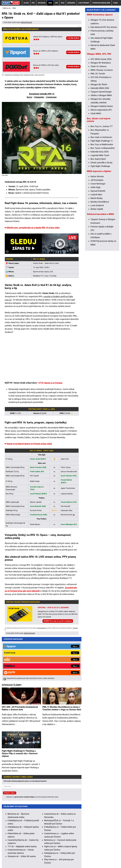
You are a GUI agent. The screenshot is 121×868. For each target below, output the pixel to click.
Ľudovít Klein (96, 240)
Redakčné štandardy (30, 859)
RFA (16, 428)
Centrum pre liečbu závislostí (104, 853)
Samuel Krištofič (98, 236)
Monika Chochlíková (100, 247)
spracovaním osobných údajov (24, 751)
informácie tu (50, 840)
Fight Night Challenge (100, 211)
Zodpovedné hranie (81, 853)
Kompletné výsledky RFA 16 (42, 94)
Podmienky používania (53, 859)
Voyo (39, 568)
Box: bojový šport (98, 204)
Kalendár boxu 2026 (100, 197)
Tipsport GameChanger (101, 137)
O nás (115, 3)
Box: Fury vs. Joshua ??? (102, 172)
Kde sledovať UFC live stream (104, 72)
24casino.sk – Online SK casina (22, 811)
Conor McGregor (98, 229)
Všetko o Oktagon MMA (101, 141)
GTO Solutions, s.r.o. (13, 863)
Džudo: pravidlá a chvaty (102, 208)
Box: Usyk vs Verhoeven (101, 182)
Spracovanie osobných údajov (79, 859)
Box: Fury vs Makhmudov (102, 190)
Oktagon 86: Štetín (99, 130)
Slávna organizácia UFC (101, 155)
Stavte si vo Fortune (53, 383)
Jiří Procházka (97, 225)
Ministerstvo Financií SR (28, 853)
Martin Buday (97, 243)
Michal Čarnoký (27, 22)
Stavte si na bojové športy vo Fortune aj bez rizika (29, 444)
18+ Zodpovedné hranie (106, 859)
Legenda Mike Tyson (100, 201)
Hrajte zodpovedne (41, 628)
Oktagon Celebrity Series (102, 151)
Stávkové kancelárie (101, 3)
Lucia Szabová (97, 251)
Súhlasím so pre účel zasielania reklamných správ (32, 751)
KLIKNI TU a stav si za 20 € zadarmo (58, 621)
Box (63, 3)
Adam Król (54, 313)
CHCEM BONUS (73, 38)
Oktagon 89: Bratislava (101, 108)
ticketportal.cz (47, 550)
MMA (50, 3)
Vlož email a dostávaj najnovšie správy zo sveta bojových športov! (25, 736)
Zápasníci (71, 3)
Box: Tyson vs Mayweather (103, 193)
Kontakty (14, 859)
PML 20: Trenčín (98, 119)
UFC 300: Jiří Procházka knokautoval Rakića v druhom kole (20, 663)
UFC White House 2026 (101, 104)
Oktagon (42, 3)
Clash (26, 3)
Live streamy (84, 3)
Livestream (51, 97)
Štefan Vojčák (97, 254)
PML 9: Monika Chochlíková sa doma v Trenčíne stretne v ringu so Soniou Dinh (62, 663)
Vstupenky (39, 97)
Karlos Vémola (97, 222)
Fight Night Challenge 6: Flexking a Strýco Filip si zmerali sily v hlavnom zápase (20, 708)
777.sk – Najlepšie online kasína (22, 801)
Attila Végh (95, 233)
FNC (33, 3)
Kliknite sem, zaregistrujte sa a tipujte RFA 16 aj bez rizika (33, 228)
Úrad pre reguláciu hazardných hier (56, 853)
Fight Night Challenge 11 (102, 186)
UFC (57, 3)
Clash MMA (96, 159)
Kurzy (29, 97)
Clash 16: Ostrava (98, 112)
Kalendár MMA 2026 (100, 133)
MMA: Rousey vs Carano (102, 115)
